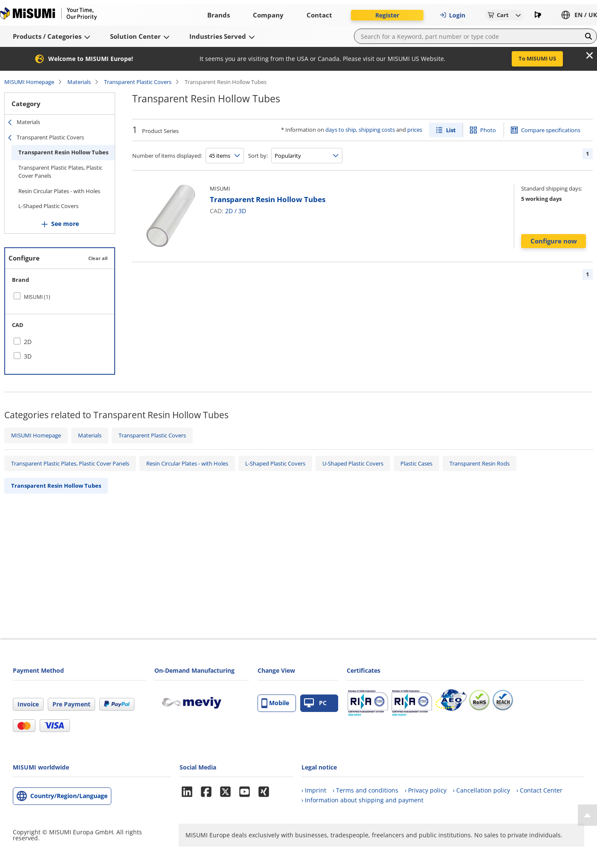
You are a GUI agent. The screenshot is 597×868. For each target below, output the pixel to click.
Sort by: (258, 156)
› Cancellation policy (481, 790)
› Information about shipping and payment (362, 800)
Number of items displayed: (167, 156)
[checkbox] (60, 297)
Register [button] (387, 15)
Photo (488, 130)
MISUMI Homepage (29, 82)
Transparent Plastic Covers (138, 82)
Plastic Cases (416, 463)
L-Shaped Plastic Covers (48, 206)
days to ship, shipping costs (360, 130)
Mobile (275, 703)
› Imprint (314, 790)
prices (415, 130)
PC (315, 703)
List (451, 130)
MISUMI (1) (37, 297)
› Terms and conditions (365, 790)
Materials (79, 82)
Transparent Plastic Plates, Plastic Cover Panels (60, 172)
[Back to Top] (587, 815)
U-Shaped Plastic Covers (353, 463)
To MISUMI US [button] (537, 58)
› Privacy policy (426, 790)
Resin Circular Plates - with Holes (59, 191)
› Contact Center (539, 790)
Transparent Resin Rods (480, 463)
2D (229, 211)
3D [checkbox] (28, 356)
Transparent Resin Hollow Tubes (63, 152)
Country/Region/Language (69, 796)
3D (242, 211)
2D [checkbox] (28, 342)
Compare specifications (551, 130)
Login (452, 15)
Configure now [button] (554, 241)
